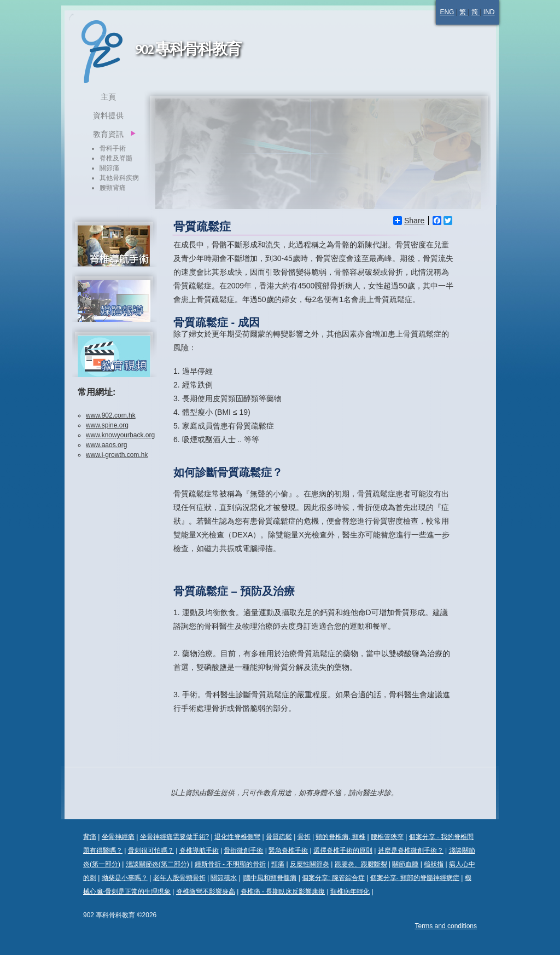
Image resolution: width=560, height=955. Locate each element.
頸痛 (278, 864)
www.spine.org (107, 425)
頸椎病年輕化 (350, 892)
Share (409, 221)
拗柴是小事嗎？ (125, 878)
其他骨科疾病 (119, 178)
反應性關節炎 (310, 864)
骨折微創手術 (243, 850)
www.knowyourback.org (120, 435)
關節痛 (109, 168)
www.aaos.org (106, 445)
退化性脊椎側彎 (237, 837)
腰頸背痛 (113, 188)
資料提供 (108, 115)
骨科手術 (113, 148)
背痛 (90, 837)
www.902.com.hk (111, 415)
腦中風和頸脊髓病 (270, 878)
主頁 (108, 97)
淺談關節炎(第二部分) (157, 864)
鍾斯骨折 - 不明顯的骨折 (231, 864)
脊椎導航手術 (199, 850)
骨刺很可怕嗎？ (151, 850)
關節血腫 (405, 864)
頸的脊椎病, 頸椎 (340, 837)
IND (489, 12)
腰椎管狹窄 (387, 837)
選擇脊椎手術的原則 (343, 850)
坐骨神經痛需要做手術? (175, 837)
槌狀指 (434, 864)
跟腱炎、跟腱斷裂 (361, 864)
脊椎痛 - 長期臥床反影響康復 (283, 892)
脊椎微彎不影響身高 (206, 892)
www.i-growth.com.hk (117, 455)
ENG (447, 12)
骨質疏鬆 (279, 837)
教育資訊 (108, 134)
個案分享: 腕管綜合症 (333, 878)
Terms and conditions (446, 926)
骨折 (304, 837)
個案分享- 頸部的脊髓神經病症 (415, 878)
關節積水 (224, 878)
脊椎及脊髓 (116, 158)
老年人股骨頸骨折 (179, 878)
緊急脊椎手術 (288, 850)
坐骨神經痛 (118, 837)
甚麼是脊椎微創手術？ (411, 850)
